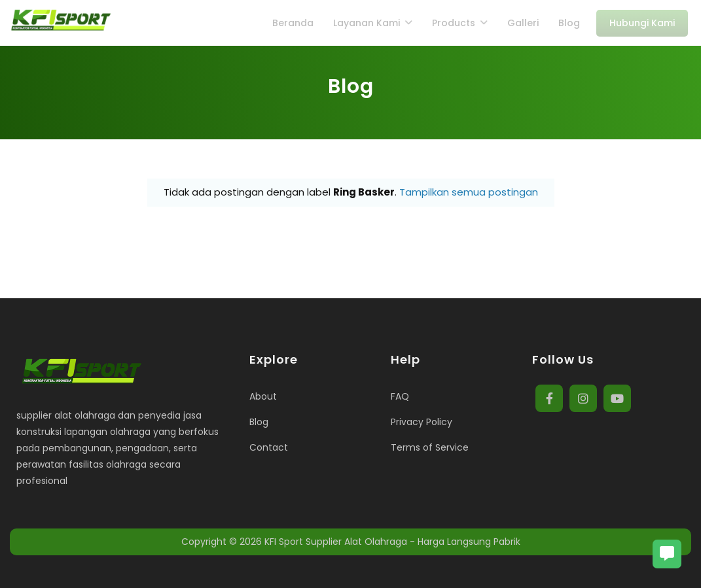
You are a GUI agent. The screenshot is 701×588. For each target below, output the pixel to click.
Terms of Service (430, 447)
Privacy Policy (422, 422)
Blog (259, 422)
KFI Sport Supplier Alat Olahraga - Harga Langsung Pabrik (392, 542)
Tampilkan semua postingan (469, 192)
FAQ (400, 396)
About (263, 396)
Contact (269, 447)
